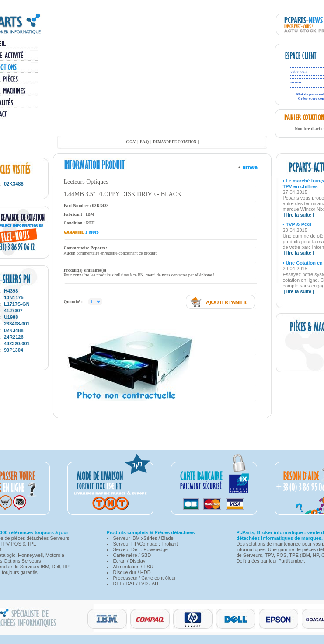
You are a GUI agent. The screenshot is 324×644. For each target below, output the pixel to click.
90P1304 (14, 350)
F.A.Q (144, 142)
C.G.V (131, 142)
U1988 (11, 317)
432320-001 (17, 343)
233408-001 (17, 324)
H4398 (11, 291)
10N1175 (14, 297)
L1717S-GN (17, 304)
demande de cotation (175, 142)
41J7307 (13, 311)
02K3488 (14, 184)
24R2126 (14, 337)
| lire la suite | (299, 215)
